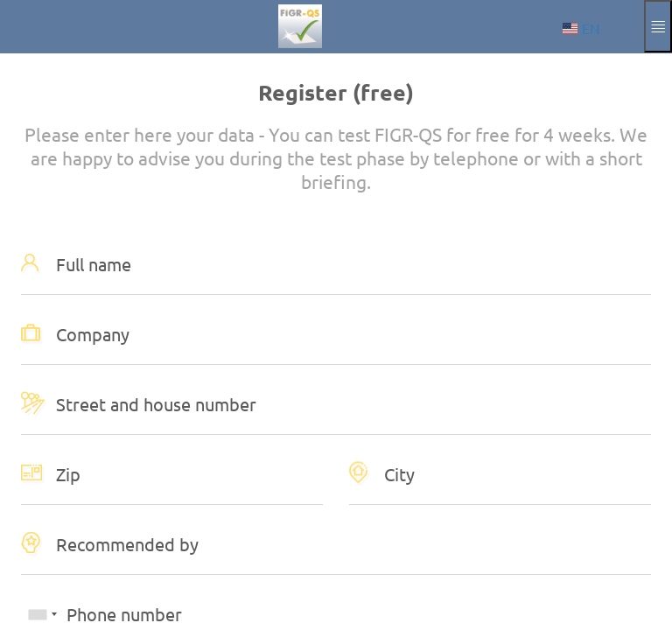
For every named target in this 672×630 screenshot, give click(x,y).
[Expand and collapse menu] (658, 26)
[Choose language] (585, 28)
